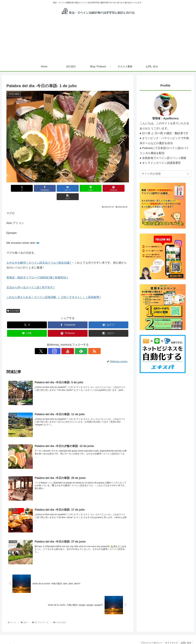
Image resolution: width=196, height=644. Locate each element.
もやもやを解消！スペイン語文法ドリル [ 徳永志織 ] (39, 254)
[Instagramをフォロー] (61, 343)
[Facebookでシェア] (37, 188)
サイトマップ (171, 635)
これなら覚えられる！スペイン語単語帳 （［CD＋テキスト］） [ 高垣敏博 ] (53, 289)
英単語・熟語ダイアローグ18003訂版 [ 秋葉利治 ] (37, 269)
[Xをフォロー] (54, 343)
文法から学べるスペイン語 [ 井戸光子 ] (30, 279)
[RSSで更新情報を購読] (82, 343)
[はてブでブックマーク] (57, 188)
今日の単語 (13, 302)
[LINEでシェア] (78, 188)
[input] (165, 174)
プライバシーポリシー (151, 635)
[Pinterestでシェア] (99, 188)
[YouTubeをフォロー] (68, 343)
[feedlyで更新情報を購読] (75, 343)
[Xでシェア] (16, 188)
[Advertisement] (98, 39)
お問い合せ (186, 635)
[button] (119, 188)
